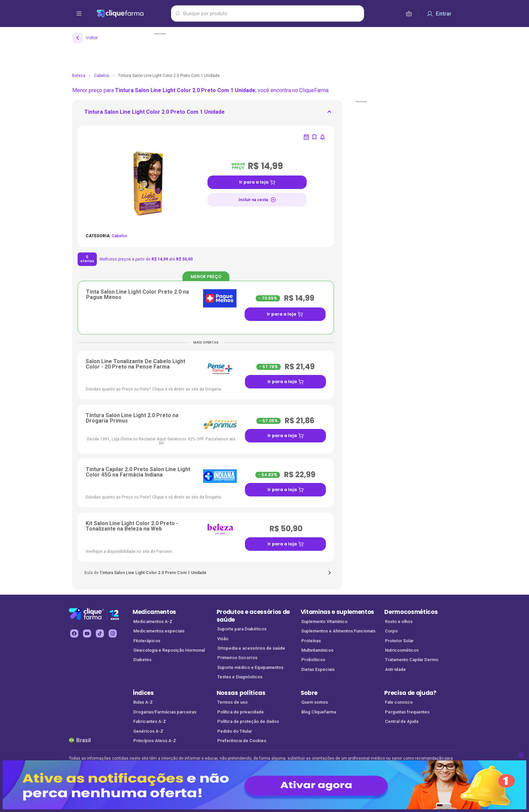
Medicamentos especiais (159, 631)
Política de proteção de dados (248, 721)
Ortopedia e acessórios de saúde (251, 648)
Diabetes (142, 660)
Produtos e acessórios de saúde (253, 616)
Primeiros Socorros (237, 658)
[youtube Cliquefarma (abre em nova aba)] (87, 633)
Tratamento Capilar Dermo (412, 660)
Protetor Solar (399, 641)
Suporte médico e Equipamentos (250, 667)
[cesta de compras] (409, 13)
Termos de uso (232, 702)
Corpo (391, 631)
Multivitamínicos (317, 650)
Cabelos (102, 76)
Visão (223, 639)
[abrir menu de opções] (79, 13)
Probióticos (313, 660)
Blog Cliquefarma (319, 712)
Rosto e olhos (399, 621)
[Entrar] (439, 13)
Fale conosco (399, 702)
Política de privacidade (241, 712)
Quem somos (315, 702)
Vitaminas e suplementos (338, 612)
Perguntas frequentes (407, 712)
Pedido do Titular (235, 731)
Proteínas (311, 641)
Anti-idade (395, 669)
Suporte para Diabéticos (242, 629)
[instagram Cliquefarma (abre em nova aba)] (113, 633)
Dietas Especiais (318, 669)
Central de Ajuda (402, 721)
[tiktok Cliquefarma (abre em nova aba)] (100, 633)
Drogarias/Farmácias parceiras (165, 712)
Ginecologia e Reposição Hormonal (169, 650)
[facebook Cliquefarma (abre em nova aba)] (74, 633)
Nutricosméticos (402, 650)
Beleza (79, 76)
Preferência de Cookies (242, 741)
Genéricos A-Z (148, 731)
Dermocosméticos (411, 612)
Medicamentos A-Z (153, 621)
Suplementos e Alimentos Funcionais (338, 631)
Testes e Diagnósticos (240, 677)
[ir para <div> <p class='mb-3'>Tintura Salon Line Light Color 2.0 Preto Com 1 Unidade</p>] (155, 114)
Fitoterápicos (147, 641)
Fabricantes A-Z (150, 721)
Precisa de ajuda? (410, 693)
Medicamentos (154, 612)
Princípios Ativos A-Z (155, 741)
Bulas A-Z (143, 702)
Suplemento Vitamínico (324, 621)
